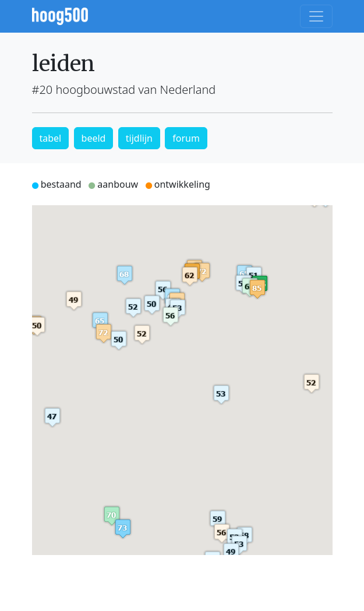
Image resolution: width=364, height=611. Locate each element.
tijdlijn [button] (139, 138)
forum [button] (186, 138)
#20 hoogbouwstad (84, 89)
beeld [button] (94, 138)
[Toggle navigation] (316, 16)
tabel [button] (51, 138)
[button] (257, 289)
